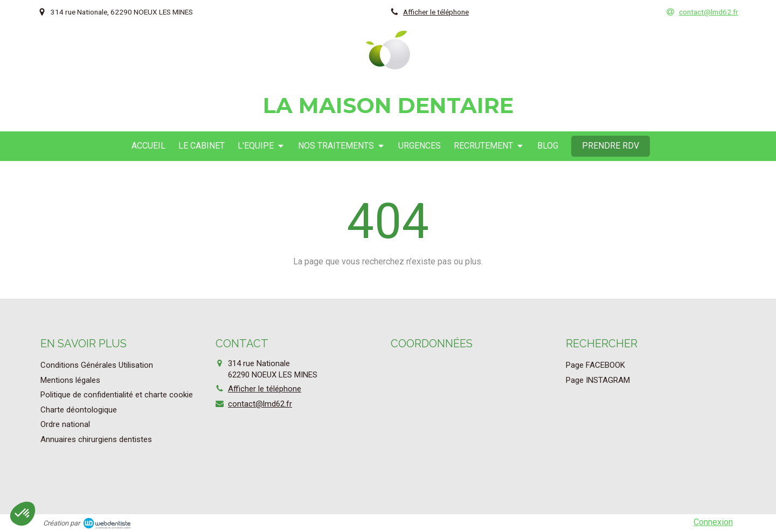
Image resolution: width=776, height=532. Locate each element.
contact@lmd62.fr (260, 404)
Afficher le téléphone (436, 12)
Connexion (713, 522)
